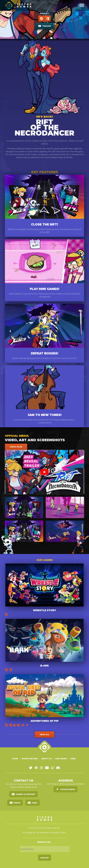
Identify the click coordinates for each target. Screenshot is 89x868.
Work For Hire (30, 759)
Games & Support (26, 794)
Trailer (47, 26)
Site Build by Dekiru (58, 833)
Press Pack (16, 447)
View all (44, 735)
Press (17, 803)
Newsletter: (44, 842)
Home (15, 759)
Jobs (73, 759)
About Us (46, 759)
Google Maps (68, 789)
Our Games (61, 759)
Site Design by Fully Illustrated (36, 833)
